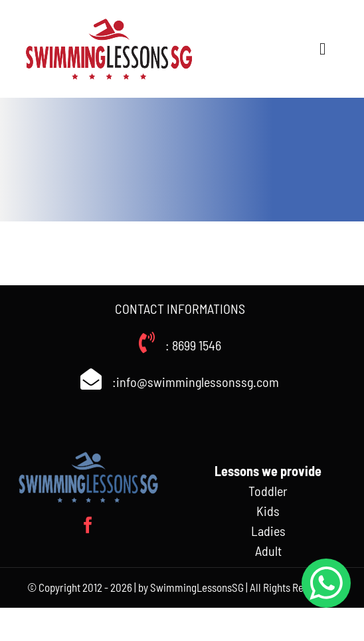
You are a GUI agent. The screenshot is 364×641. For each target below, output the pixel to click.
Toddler (268, 491)
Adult (268, 551)
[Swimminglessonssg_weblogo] (109, 20)
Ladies (268, 531)
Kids (268, 511)
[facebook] (88, 525)
